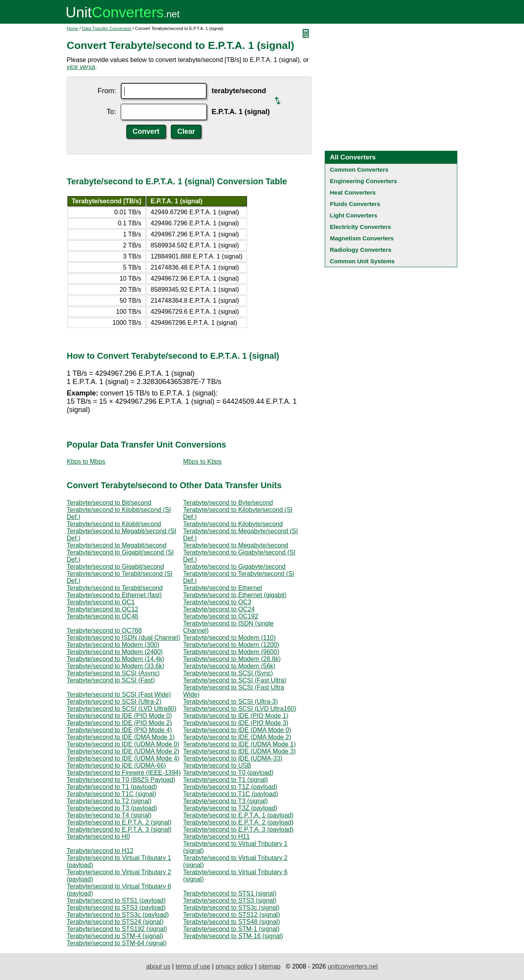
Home (72, 28)
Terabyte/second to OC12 (102, 609)
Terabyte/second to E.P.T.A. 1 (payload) (238, 815)
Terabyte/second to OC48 (102, 616)
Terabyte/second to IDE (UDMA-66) (116, 765)
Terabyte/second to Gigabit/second (115, 567)
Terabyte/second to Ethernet (223, 588)
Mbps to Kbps (202, 462)
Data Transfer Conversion (107, 28)
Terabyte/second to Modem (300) (113, 645)
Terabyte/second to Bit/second (109, 503)
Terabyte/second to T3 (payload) (112, 808)
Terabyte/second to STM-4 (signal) (115, 936)
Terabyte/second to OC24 (219, 609)
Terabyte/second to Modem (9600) (231, 652)
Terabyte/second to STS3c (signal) (231, 908)
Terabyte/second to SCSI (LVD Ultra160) (240, 709)
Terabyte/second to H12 (100, 851)
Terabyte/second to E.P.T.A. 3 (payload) (238, 829)
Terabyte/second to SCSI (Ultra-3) (230, 702)
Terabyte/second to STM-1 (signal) (231, 929)
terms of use (193, 966)
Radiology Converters (361, 250)
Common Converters (359, 170)
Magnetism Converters (362, 238)
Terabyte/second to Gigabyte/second (234, 567)
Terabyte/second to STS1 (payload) (116, 900)
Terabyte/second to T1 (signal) (226, 780)
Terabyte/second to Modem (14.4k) (115, 659)
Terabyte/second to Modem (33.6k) (115, 666)
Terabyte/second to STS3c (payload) (118, 915)
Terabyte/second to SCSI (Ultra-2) (114, 702)
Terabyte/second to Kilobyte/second (233, 524)
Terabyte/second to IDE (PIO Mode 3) (236, 723)
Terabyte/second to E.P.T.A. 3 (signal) (119, 829)
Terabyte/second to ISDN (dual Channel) (123, 638)
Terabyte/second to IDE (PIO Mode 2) (119, 723)
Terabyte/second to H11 (216, 837)
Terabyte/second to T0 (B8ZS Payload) (121, 780)
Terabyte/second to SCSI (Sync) (228, 673)
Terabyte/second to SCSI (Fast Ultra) (235, 680)
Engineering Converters (363, 181)
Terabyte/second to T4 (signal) (109, 815)
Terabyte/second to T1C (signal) (111, 794)
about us (158, 966)
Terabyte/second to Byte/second (228, 503)
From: (107, 91)
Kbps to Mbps (86, 462)
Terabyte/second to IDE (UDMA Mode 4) (123, 758)
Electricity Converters (360, 227)
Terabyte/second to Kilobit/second (114, 524)
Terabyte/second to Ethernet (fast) (114, 595)
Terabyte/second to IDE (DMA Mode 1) (121, 737)
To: (111, 112)
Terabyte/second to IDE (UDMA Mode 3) (239, 751)
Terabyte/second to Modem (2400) (115, 652)
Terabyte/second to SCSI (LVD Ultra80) (122, 709)
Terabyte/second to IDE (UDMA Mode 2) (123, 751)
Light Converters (354, 215)
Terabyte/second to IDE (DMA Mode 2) (237, 737)
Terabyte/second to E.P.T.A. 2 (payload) (238, 822)
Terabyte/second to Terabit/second (115, 588)
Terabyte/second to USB (217, 765)
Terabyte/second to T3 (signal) (226, 801)
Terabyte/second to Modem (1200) (231, 645)
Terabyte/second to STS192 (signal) (117, 929)
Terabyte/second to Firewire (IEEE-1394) (124, 773)
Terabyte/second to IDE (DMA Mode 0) (237, 730)
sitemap (269, 966)
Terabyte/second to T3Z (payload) (230, 808)
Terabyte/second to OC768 (104, 631)
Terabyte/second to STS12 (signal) (231, 915)
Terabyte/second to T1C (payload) (231, 794)
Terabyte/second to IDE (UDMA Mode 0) (123, 744)
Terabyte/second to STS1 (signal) (230, 893)
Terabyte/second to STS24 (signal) (115, 922)
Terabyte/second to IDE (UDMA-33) (233, 758)
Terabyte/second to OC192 (221, 616)
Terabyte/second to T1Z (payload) (230, 787)
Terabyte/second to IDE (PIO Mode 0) (119, 716)
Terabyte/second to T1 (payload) (112, 787)
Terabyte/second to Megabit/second (117, 545)
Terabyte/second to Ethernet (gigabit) (235, 595)
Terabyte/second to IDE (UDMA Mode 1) (239, 744)
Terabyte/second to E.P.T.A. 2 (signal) (119, 822)
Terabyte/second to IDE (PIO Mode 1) (236, 716)
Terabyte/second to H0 (98, 837)
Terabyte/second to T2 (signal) (109, 801)
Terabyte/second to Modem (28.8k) (232, 659)
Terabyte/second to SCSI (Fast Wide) (119, 694)
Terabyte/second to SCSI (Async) (113, 673)
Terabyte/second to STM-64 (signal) (117, 943)
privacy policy (234, 966)
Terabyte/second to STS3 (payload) (116, 908)
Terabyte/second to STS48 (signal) (231, 922)
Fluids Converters (355, 204)
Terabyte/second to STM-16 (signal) (233, 936)
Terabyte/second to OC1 (101, 602)
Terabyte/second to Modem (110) (229, 638)
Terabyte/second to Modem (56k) (229, 666)
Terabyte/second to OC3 (217, 602)
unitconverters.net (353, 966)
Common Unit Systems (362, 261)
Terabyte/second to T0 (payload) (228, 773)
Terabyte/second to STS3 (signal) (230, 900)
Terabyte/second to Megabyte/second (236, 545)
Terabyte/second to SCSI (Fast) (111, 680)
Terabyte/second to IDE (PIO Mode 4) (119, 730)
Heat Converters (353, 192)
